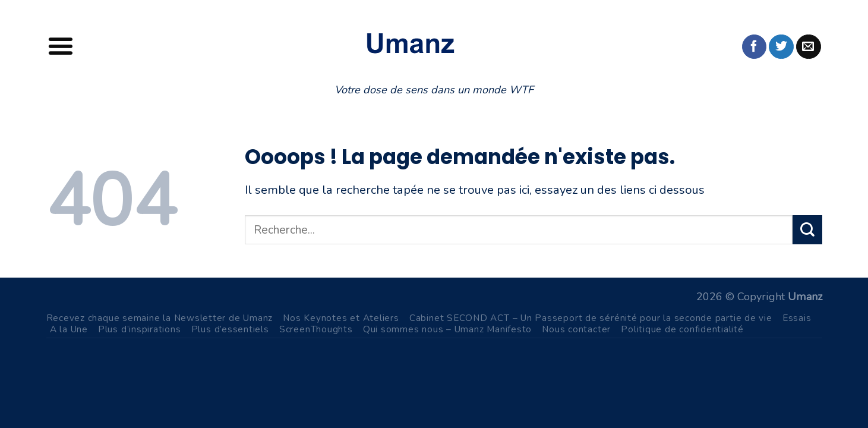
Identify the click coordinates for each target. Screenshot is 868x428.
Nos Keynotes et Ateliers (341, 318)
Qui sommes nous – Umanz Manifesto (447, 329)
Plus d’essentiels (230, 329)
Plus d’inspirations (140, 329)
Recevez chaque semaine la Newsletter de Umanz (160, 318)
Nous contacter (576, 329)
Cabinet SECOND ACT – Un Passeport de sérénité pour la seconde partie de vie (591, 318)
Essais (797, 318)
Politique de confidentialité (682, 329)
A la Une (69, 329)
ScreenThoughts (316, 329)
